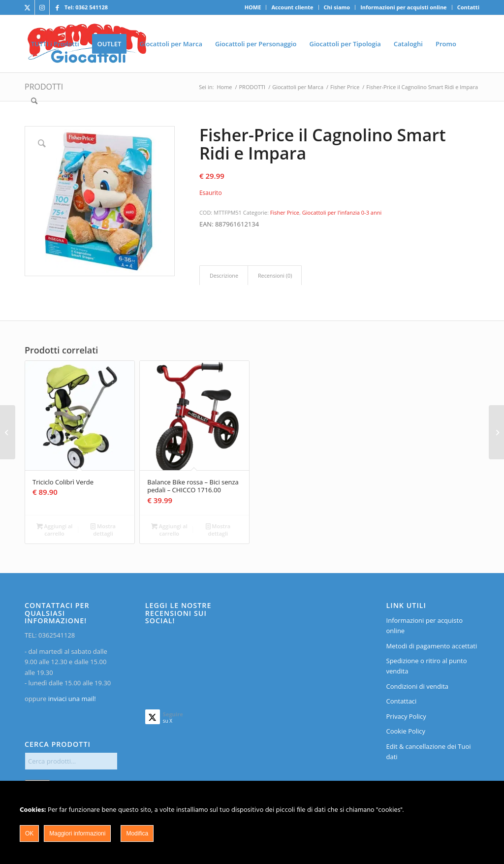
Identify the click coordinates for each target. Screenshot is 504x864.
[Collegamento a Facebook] (57, 7)
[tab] (224, 275)
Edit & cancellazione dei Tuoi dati (429, 752)
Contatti (468, 7)
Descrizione (224, 275)
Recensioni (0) (275, 275)
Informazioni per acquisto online (425, 625)
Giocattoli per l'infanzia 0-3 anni (342, 212)
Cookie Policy (406, 731)
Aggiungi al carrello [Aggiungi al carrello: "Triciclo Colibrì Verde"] (55, 529)
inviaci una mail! (71, 699)
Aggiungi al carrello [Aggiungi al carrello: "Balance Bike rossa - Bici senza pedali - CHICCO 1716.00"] (169, 529)
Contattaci (402, 701)
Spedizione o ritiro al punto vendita (427, 666)
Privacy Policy (406, 716)
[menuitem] (253, 7)
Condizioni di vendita (418, 686)
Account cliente (292, 7)
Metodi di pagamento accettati (432, 646)
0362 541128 (92, 7)
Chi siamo (337, 7)
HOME (253, 7)
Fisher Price (285, 212)
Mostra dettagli (103, 529)
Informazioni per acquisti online (403, 7)
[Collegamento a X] (27, 7)
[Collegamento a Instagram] (42, 7)
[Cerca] (34, 101)
